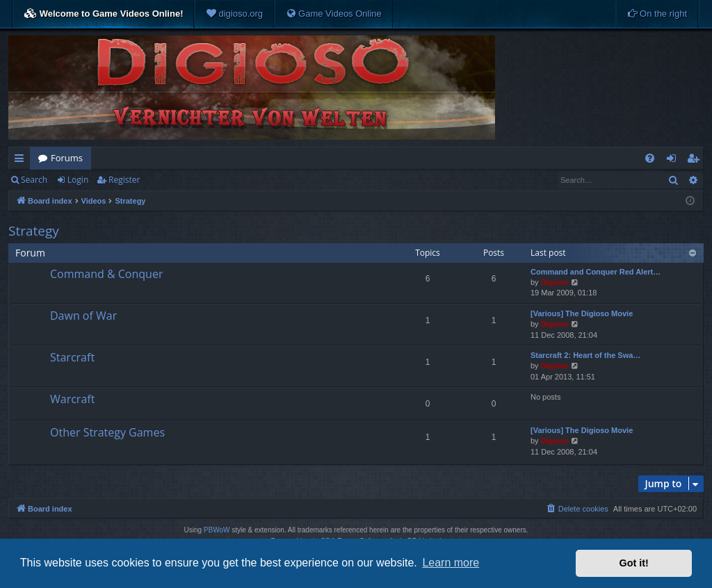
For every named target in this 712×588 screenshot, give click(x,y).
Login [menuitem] (674, 161)
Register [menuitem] (696, 161)
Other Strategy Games (107, 432)
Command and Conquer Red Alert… (596, 272)
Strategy (34, 231)
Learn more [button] (451, 563)
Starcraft (72, 357)
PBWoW (217, 530)
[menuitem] (234, 14)
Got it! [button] (634, 563)
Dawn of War (83, 316)
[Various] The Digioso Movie (582, 313)
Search (34, 180)
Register (124, 180)
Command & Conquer (106, 274)
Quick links (22, 161)
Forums (67, 158)
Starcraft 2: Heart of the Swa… (585, 355)
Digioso (555, 282)
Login (78, 180)
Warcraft (72, 399)
